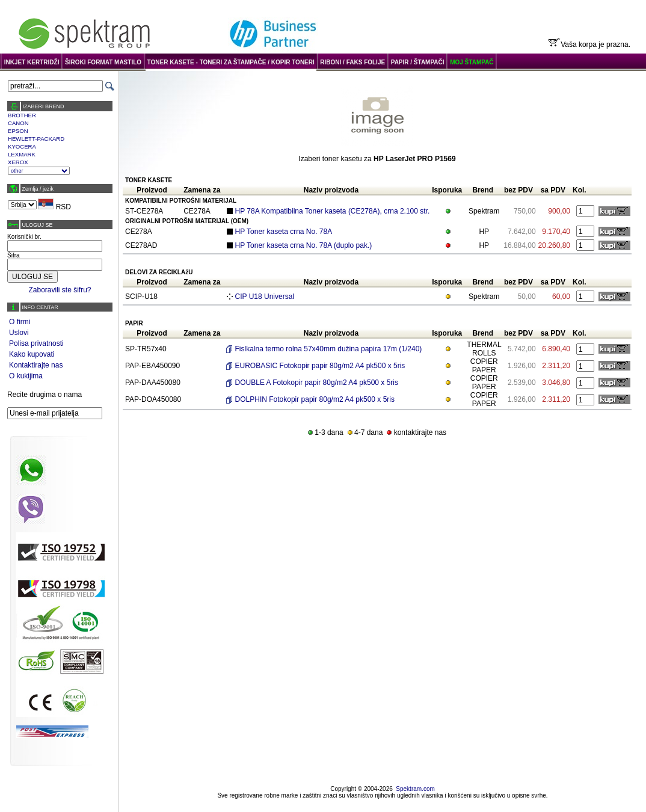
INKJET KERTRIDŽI (32, 62)
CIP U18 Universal (265, 297)
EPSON (18, 131)
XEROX (18, 162)
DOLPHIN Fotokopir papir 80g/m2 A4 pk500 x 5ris (315, 399)
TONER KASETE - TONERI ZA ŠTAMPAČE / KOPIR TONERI (231, 62)
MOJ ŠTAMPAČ (472, 62)
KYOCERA (22, 146)
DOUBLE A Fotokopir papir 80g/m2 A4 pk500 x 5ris (317, 383)
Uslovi (19, 333)
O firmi (20, 322)
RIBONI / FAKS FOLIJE (352, 62)
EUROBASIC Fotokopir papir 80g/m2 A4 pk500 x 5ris (320, 366)
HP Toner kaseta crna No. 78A (284, 232)
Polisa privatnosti (36, 343)
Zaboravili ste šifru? (60, 290)
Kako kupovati (32, 354)
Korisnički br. (24, 237)
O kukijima (26, 376)
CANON (18, 123)
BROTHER (22, 115)
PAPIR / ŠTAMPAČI (418, 62)
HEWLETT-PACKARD (36, 139)
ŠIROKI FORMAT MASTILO (103, 62)
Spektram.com (415, 789)
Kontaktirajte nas (36, 365)
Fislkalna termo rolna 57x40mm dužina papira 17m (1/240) (329, 349)
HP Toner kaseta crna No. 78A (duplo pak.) (304, 245)
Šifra (14, 255)
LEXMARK (22, 154)
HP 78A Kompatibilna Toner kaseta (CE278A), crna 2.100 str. (333, 211)
